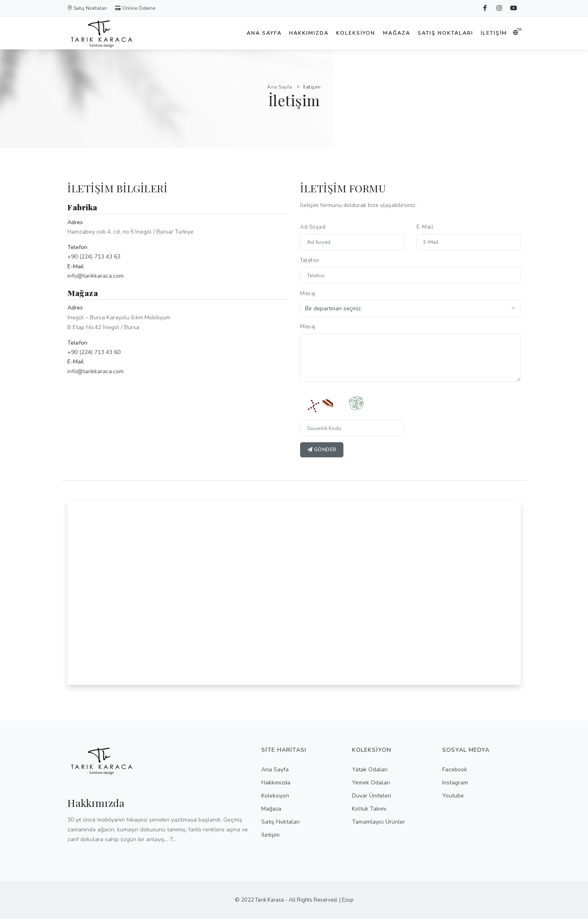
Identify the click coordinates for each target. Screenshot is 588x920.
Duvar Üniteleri (372, 796)
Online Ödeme (135, 8)
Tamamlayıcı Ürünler (379, 823)
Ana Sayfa (247, 33)
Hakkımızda (295, 33)
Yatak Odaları (370, 770)
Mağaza (389, 33)
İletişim (493, 33)
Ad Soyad (313, 227)
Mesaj (308, 294)
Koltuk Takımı (369, 810)
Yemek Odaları (371, 783)
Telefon (310, 261)
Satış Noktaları (87, 8)
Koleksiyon (345, 33)
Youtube (453, 796)
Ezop (348, 901)
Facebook (455, 770)
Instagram (455, 783)
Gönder (322, 450)
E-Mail (425, 227)
